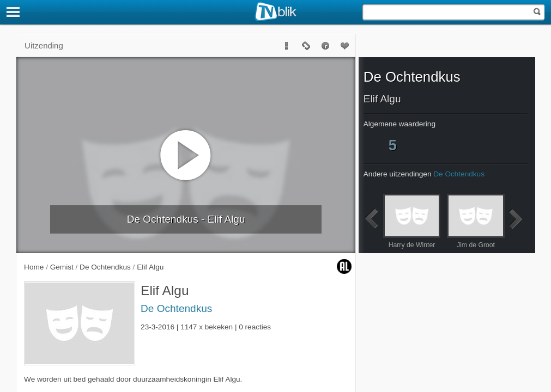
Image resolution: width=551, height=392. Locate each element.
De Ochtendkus (176, 308)
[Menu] (14, 12)
